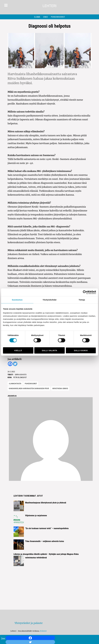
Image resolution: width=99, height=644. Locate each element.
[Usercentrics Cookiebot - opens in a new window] (85, 292)
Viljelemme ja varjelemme (36, 515)
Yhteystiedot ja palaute (29, 623)
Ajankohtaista (15, 384)
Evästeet (43, 631)
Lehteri (49, 6)
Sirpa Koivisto (21, 374)
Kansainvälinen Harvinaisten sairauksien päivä (29, 388)
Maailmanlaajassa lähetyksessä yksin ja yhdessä (46, 503)
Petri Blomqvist (20, 377)
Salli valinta (49, 350)
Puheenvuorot (58, 17)
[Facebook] (30, 638)
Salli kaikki (81, 350)
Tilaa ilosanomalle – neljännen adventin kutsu (45, 541)
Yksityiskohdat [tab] (49, 300)
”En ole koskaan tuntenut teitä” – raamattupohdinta (47, 528)
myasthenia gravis (60, 388)
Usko (46, 17)
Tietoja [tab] (82, 300)
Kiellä (18, 350)
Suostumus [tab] (17, 300)
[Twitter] (15, 364)
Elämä (37, 17)
